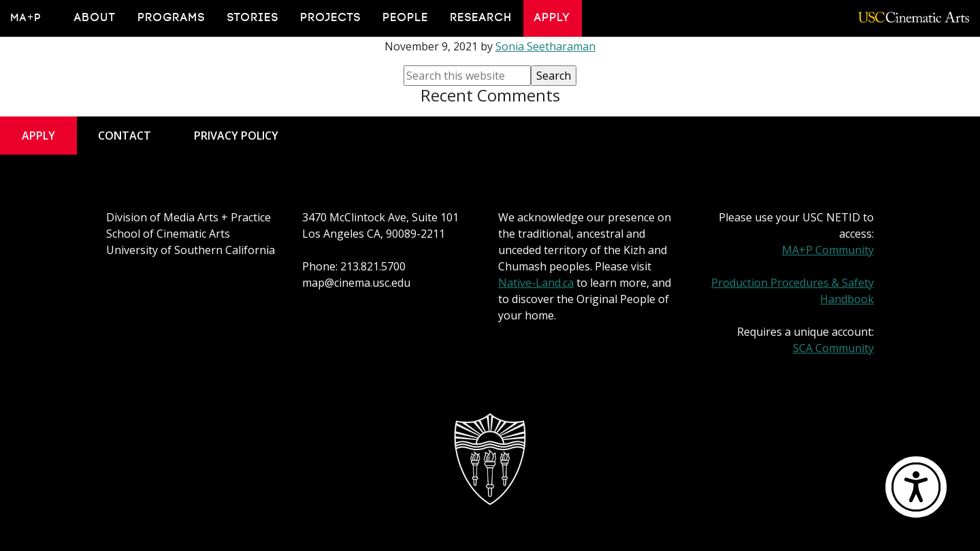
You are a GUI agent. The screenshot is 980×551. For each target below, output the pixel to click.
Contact (125, 136)
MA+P (26, 18)
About (95, 18)
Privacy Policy (236, 136)
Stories (253, 18)
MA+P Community (828, 250)
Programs (172, 18)
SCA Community (833, 348)
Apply (553, 18)
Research (481, 18)
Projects (331, 18)
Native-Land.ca (536, 283)
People (406, 18)
